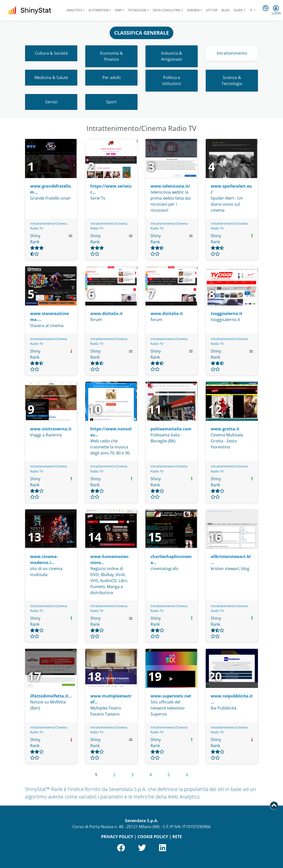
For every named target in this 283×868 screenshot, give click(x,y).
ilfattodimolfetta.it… (51, 696)
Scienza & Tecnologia (232, 81)
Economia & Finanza (112, 56)
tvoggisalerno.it (227, 313)
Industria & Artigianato (172, 56)
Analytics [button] (74, 10)
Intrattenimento (232, 53)
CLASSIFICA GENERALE (141, 33)
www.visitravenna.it (51, 429)
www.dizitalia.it (107, 313)
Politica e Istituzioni (172, 81)
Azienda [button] (193, 10)
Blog (226, 10)
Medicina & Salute (51, 77)
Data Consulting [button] (167, 10)
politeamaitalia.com (171, 429)
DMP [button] (118, 10)
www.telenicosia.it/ (170, 186)
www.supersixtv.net (171, 696)
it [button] (251, 10)
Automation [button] (99, 10)
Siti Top (212, 10)
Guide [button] (238, 10)
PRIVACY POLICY (117, 837)
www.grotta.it (225, 429)
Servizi (51, 102)
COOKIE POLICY (153, 837)
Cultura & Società (51, 53)
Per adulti (112, 77)
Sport (111, 102)
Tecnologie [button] (137, 10)
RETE (177, 837)
